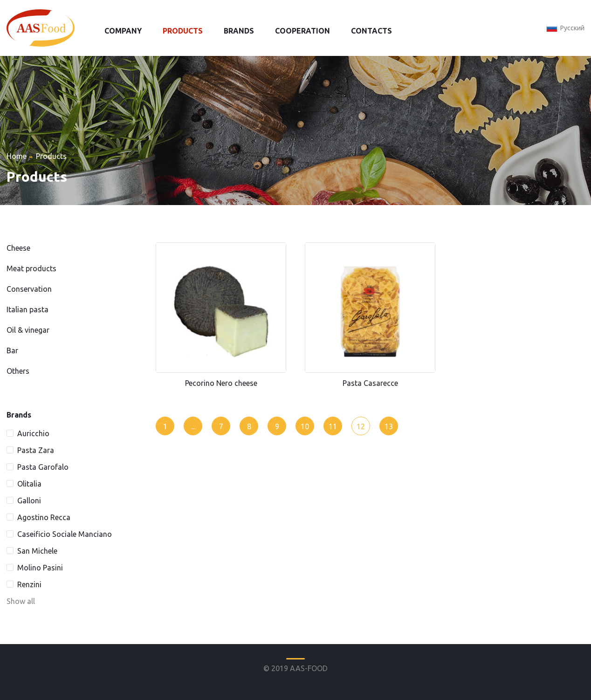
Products (183, 31)
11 (333, 426)
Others (18, 371)
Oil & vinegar (28, 330)
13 (389, 426)
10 (305, 426)
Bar (12, 350)
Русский (572, 28)
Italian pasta (27, 309)
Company (123, 31)
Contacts (371, 31)
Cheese (18, 248)
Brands (239, 31)
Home (17, 156)
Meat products (31, 268)
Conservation (29, 289)
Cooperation (302, 31)
